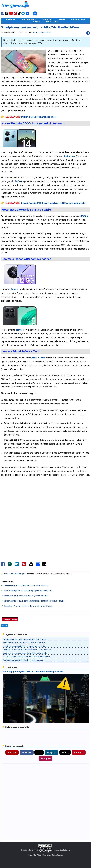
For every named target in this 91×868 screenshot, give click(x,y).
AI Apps (36, 22)
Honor (19, 330)
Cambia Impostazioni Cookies (53, 855)
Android (48, 19)
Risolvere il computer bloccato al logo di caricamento (23, 660)
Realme (15, 289)
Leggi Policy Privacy (35, 855)
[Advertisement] (46, 506)
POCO (18, 181)
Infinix (34, 358)
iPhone (62, 19)
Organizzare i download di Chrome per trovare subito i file (25, 646)
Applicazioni (78, 19)
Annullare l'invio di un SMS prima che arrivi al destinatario (24, 643)
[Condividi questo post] (88, 33)
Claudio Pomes (37, 32)
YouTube (12, 752)
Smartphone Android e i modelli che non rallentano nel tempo (28, 606)
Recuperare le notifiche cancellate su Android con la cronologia (27, 650)
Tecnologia (52, 22)
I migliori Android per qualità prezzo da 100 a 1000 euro (26, 586)
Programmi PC (30, 19)
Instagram (46, 759)
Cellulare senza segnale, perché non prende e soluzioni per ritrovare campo (34, 601)
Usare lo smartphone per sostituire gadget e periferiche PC (28, 591)
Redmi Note (70, 156)
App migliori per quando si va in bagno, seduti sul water (26, 596)
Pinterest (79, 752)
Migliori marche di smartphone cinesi (39, 117)
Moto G (85, 216)
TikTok (65, 752)
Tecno (42, 358)
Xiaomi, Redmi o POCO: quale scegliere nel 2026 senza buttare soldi (53, 203)
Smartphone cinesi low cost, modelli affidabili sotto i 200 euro (41, 27)
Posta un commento (10, 619)
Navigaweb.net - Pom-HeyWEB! (33, 850)
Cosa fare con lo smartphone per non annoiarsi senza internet (27, 657)
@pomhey (48, 32)
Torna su (4, 626)
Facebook (27, 752)
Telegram (52, 752)
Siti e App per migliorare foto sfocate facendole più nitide (25, 639)
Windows (11, 19)
